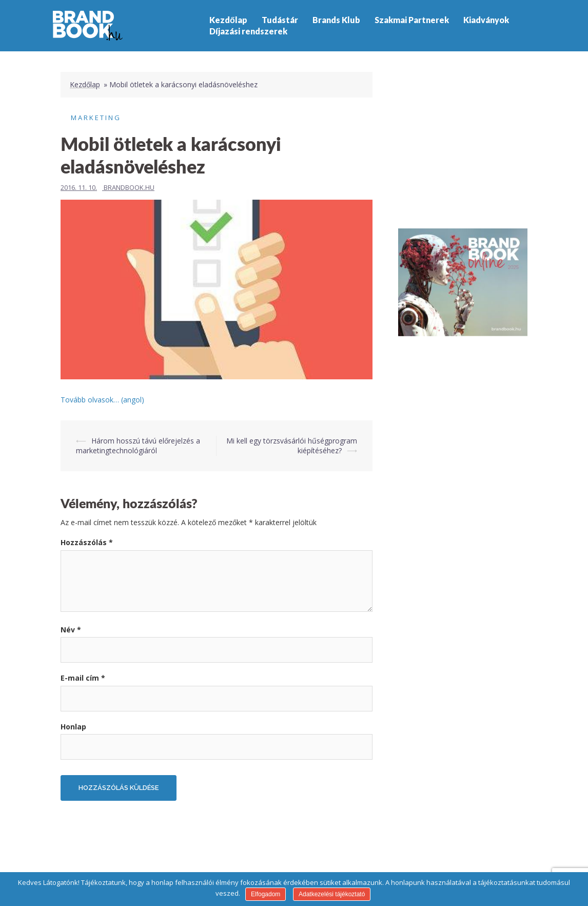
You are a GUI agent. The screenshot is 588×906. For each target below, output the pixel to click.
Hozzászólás (87, 542)
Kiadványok (486, 20)
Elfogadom (266, 894)
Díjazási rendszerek (248, 31)
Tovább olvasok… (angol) (102, 400)
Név (71, 630)
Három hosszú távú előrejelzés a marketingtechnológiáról (138, 446)
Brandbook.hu (129, 187)
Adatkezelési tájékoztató (332, 894)
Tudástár (280, 20)
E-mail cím (83, 678)
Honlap (73, 727)
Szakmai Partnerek (412, 20)
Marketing (96, 118)
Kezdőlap (228, 20)
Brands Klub (336, 20)
